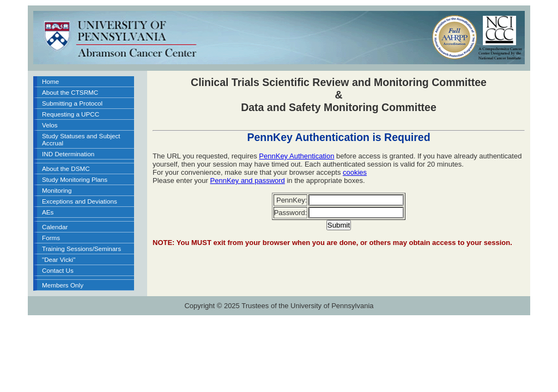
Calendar (55, 227)
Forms (51, 238)
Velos (50, 125)
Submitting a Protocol (72, 103)
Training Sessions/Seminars (81, 249)
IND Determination (68, 154)
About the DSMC (66, 169)
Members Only (63, 285)
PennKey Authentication (296, 156)
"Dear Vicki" (59, 259)
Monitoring (57, 190)
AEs (48, 212)
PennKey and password (248, 180)
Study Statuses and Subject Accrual (81, 139)
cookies (355, 172)
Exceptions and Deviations (80, 201)
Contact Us (58, 270)
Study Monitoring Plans (75, 179)
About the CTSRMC (70, 92)
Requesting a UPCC (71, 114)
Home (50, 81)
